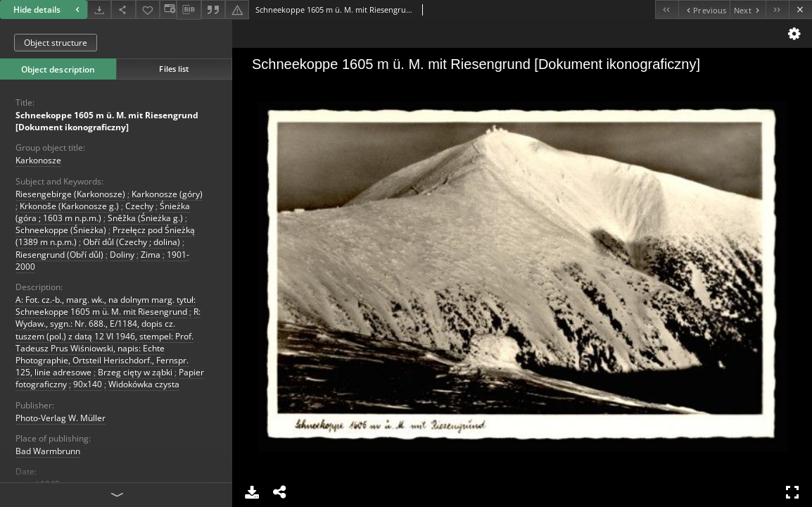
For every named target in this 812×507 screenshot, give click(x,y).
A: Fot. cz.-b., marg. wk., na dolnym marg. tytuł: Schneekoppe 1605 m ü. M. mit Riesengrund (106, 306)
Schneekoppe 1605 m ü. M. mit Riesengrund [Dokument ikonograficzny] (107, 121)
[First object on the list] (667, 10)
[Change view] (168, 10)
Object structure (56, 43)
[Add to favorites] (148, 10)
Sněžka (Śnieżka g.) (145, 218)
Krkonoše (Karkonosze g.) (69, 206)
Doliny (122, 255)
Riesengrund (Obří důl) (59, 255)
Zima (151, 255)
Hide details (48, 10)
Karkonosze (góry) (167, 194)
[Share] (123, 10)
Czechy (139, 206)
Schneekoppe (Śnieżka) (61, 230)
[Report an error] (237, 10)
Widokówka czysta (144, 384)
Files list (174, 69)
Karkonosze (38, 160)
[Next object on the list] (748, 10)
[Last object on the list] (777, 10)
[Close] (800, 10)
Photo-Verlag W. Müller (61, 418)
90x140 (88, 384)
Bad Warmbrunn (48, 451)
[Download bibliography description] (189, 10)
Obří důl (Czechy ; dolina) (132, 242)
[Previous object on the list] (704, 10)
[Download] (99, 10)
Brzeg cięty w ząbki (135, 372)
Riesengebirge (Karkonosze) (70, 194)
